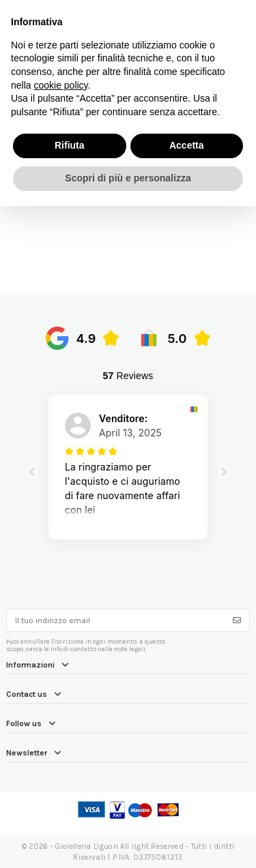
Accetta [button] (187, 145)
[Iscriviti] (237, 620)
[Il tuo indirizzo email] (116, 620)
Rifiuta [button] (70, 145)
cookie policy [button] (60, 85)
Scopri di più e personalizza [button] (128, 178)
